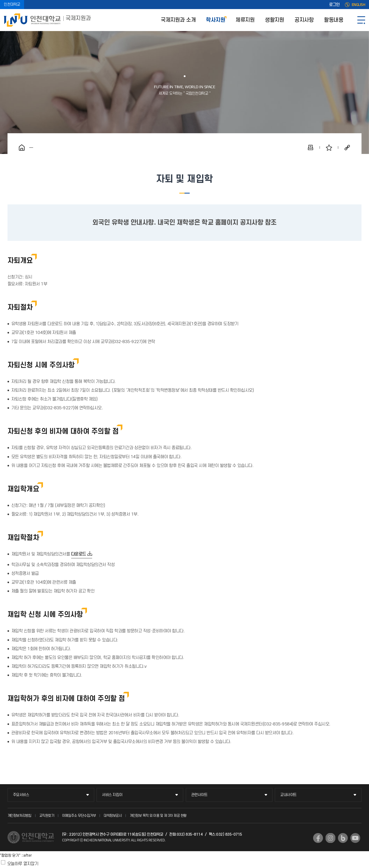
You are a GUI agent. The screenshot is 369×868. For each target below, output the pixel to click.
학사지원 (216, 20)
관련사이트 (199, 795)
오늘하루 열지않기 (23, 864)
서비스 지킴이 (112, 795)
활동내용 (334, 20)
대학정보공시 (113, 816)
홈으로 (22, 147)
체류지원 (245, 20)
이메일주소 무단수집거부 (79, 816)
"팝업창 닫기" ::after (16, 855)
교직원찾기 (47, 816)
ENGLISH (359, 5)
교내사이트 (288, 795)
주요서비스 (21, 795)
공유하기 (347, 147)
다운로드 (79, 554)
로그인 (334, 5)
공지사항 (304, 20)
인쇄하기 (311, 147)
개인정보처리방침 (19, 816)
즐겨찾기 (329, 147)
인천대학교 (12, 5)
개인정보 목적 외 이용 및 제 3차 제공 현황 (158, 816)
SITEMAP (361, 20)
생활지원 (275, 20)
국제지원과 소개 (178, 20)
